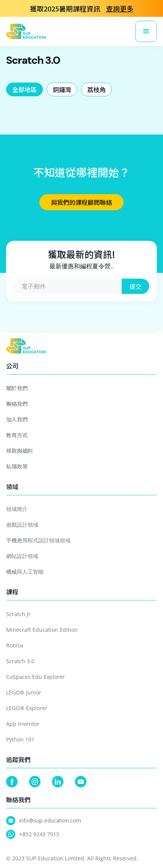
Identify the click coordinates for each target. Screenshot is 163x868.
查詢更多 (120, 8)
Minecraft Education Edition (42, 630)
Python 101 (20, 739)
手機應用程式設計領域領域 (38, 540)
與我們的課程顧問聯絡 (81, 202)
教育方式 (17, 435)
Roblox (15, 645)
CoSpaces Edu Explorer (36, 677)
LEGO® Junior (24, 692)
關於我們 (17, 388)
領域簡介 (17, 509)
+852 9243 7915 (39, 834)
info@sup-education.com (50, 820)
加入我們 (17, 419)
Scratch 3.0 (20, 661)
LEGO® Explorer (27, 708)
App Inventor (23, 724)
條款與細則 (20, 451)
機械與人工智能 (25, 572)
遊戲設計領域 (22, 525)
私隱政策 (17, 466)
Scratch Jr (18, 614)
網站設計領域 (22, 556)
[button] (146, 31)
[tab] (24, 89)
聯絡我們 (17, 404)
